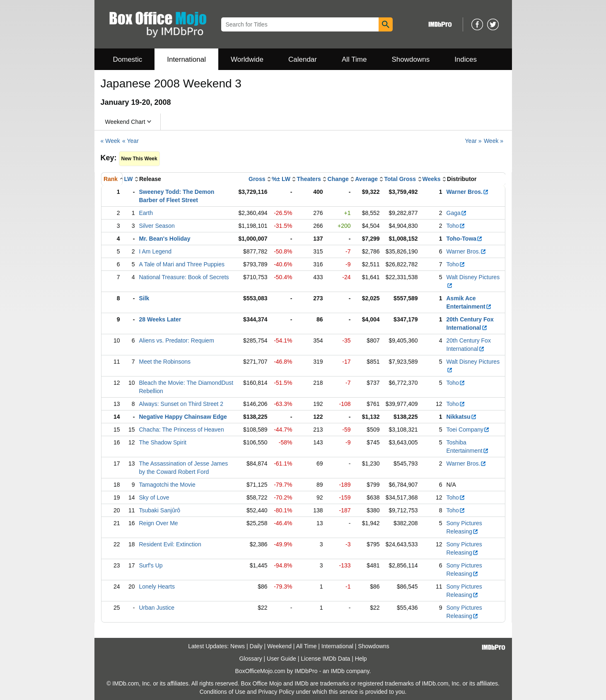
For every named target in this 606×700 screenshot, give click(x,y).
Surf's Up (151, 565)
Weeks (432, 179)
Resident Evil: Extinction (170, 544)
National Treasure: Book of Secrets (184, 277)
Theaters (309, 179)
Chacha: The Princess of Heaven (182, 430)
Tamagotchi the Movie (167, 485)
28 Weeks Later (160, 319)
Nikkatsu (462, 417)
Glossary (250, 659)
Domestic (128, 59)
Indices (466, 59)
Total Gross (400, 179)
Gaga (457, 213)
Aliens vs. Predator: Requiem (177, 340)
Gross (257, 179)
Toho (456, 226)
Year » (473, 141)
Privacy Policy (276, 692)
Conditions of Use (223, 692)
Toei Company (468, 430)
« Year (130, 141)
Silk (144, 298)
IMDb (337, 671)
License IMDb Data (325, 659)
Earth (146, 213)
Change (338, 179)
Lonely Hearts (157, 587)
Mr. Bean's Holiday (165, 239)
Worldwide (247, 59)
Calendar (303, 59)
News (238, 646)
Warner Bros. (468, 192)
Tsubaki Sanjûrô (160, 510)
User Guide (281, 659)
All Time (354, 59)
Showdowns (410, 59)
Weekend (279, 646)
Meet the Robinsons (165, 362)
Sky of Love (154, 497)
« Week (110, 141)
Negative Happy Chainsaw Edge (183, 417)
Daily (256, 646)
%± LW (281, 179)
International (186, 59)
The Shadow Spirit (163, 442)
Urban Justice (157, 608)
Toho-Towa (465, 239)
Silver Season (157, 226)
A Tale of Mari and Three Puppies (182, 264)
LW (129, 179)
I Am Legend (156, 251)
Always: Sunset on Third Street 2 (181, 404)
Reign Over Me (159, 523)
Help (361, 659)
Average (366, 179)
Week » (494, 141)
